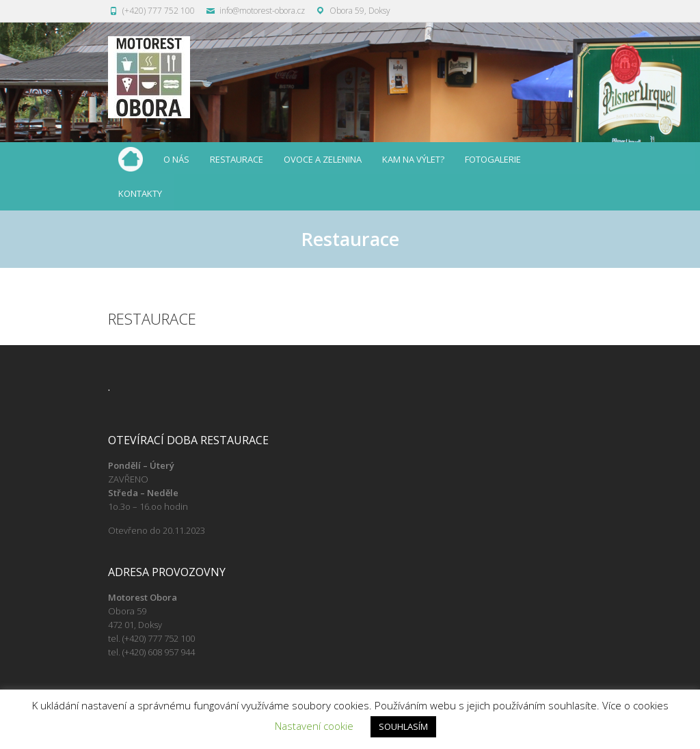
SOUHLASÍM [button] (403, 726)
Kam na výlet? (413, 159)
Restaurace (237, 159)
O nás (176, 159)
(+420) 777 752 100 (159, 11)
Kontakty (140, 193)
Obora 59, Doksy (360, 11)
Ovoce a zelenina (323, 159)
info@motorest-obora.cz (262, 11)
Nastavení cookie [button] (314, 726)
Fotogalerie (493, 159)
